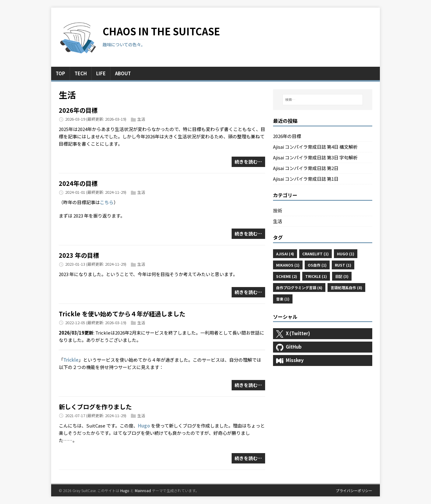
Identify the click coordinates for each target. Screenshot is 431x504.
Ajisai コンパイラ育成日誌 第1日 (306, 179)
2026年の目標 (78, 110)
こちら (107, 202)
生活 (141, 119)
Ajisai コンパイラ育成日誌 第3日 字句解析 (315, 157)
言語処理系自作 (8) (346, 287)
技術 (278, 210)
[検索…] (323, 100)
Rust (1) (343, 265)
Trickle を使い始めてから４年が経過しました (122, 314)
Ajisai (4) (285, 254)
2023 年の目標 (79, 255)
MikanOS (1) (288, 265)
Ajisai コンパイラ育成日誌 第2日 (306, 168)
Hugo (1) (346, 254)
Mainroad (143, 490)
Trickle (71, 360)
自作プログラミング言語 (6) (299, 287)
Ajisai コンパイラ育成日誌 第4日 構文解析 (315, 147)
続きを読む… (248, 162)
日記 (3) (342, 276)
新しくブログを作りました (95, 407)
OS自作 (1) (317, 265)
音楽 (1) (283, 299)
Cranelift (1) (315, 254)
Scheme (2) (287, 276)
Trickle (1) (316, 276)
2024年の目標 (78, 183)
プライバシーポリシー (354, 490)
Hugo (144, 426)
